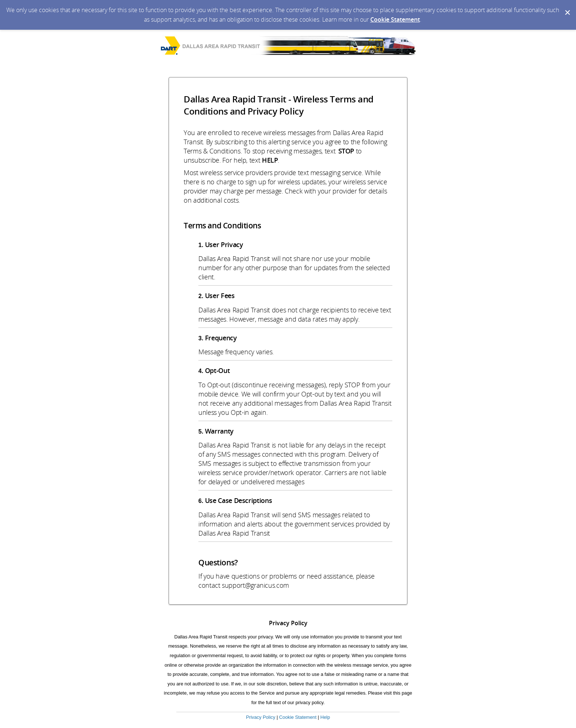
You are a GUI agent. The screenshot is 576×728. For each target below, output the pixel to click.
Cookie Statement (395, 19)
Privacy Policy (261, 717)
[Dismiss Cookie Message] (567, 7)
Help (325, 717)
